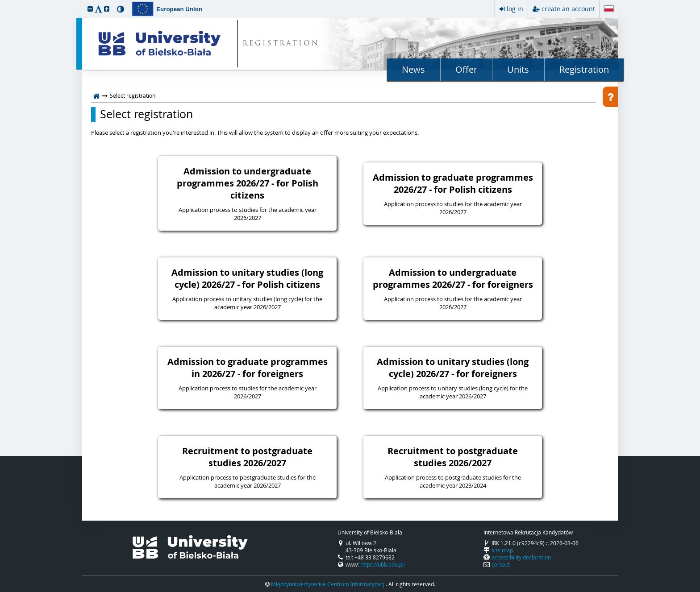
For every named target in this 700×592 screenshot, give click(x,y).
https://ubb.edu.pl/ (383, 564)
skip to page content (2, 2)
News (413, 69)
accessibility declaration (521, 557)
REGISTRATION (281, 44)
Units (518, 69)
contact (501, 564)
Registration (584, 69)
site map (502, 550)
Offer (466, 69)
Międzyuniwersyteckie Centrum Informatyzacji (328, 584)
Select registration (146, 114)
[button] (90, 9)
